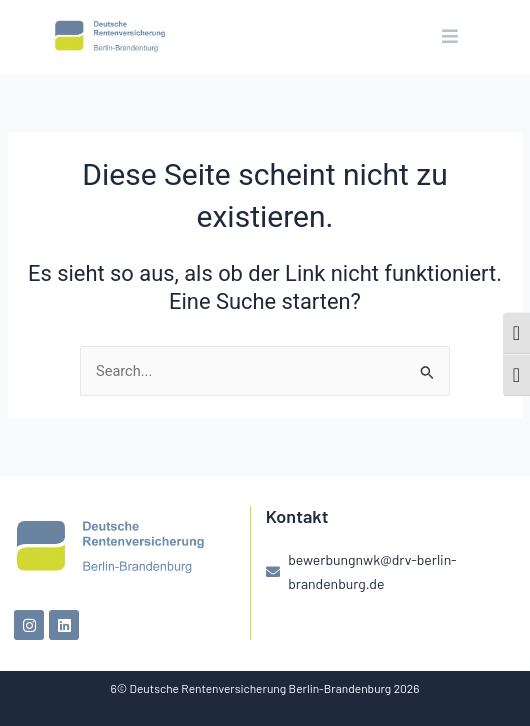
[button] (449, 37)
